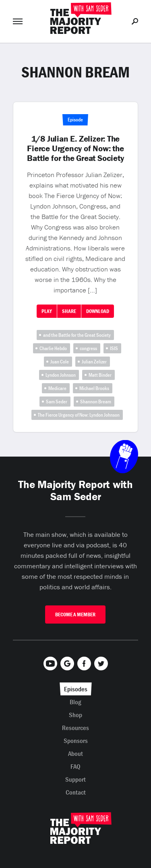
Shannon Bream (96, 402)
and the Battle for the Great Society (77, 335)
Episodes (76, 689)
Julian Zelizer (94, 362)
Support (75, 779)
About (75, 753)
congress (88, 348)
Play (47, 311)
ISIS (114, 348)
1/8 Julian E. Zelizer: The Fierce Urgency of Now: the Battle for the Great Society (75, 148)
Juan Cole (60, 362)
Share (69, 311)
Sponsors (76, 741)
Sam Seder (57, 402)
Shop (75, 715)
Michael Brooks (94, 388)
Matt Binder (100, 375)
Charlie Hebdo (53, 348)
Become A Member (75, 614)
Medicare (57, 388)
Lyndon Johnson (61, 375)
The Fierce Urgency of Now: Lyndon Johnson (79, 415)
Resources (75, 728)
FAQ (75, 766)
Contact (76, 792)
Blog (75, 702)
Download (98, 311)
